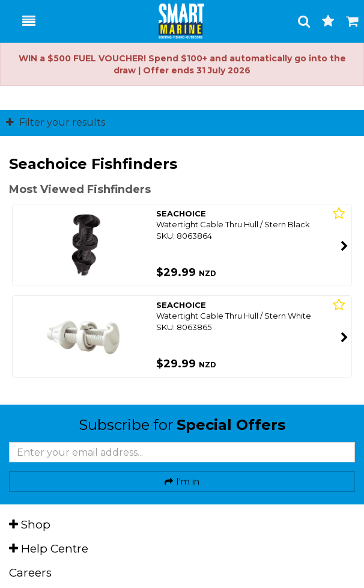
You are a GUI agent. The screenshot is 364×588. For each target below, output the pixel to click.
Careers (30, 573)
